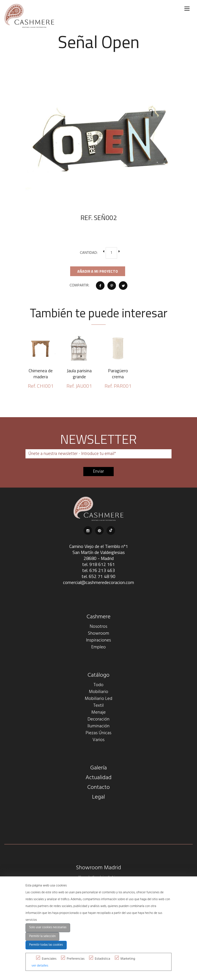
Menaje (98, 712)
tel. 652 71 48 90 (98, 576)
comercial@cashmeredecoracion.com (98, 582)
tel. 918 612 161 (98, 564)
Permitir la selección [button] (42, 936)
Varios (98, 740)
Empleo (98, 647)
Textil (98, 706)
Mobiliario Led (98, 699)
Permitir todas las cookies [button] (46, 945)
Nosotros (98, 627)
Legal (99, 797)
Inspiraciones (98, 640)
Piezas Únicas (98, 733)
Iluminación (99, 726)
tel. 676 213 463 (98, 570)
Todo (98, 685)
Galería (98, 768)
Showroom (98, 633)
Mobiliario (98, 692)
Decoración (99, 719)
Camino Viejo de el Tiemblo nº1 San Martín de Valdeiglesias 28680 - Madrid (99, 552)
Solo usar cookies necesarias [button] (48, 927)
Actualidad (99, 778)
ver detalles (40, 966)
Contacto (99, 787)
